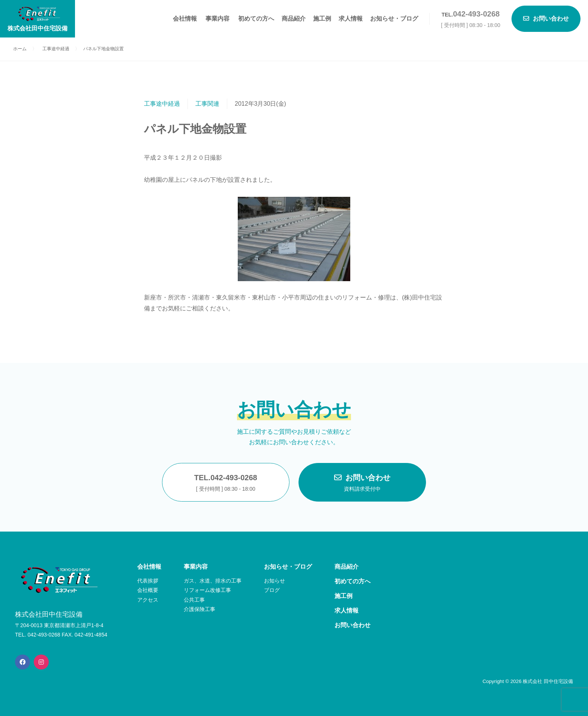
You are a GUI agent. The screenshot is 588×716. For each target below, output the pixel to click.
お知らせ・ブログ (394, 19)
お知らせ (274, 581)
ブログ (272, 590)
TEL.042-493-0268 (226, 484)
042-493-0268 (476, 14)
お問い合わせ (362, 484)
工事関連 (207, 104)
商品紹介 (294, 19)
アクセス (148, 600)
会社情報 (185, 19)
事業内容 (217, 19)
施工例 (322, 19)
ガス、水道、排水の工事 (213, 581)
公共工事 (194, 600)
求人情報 (351, 19)
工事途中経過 (162, 104)
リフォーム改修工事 (207, 590)
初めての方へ (256, 19)
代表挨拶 (148, 581)
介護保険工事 (199, 609)
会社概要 (148, 590)
